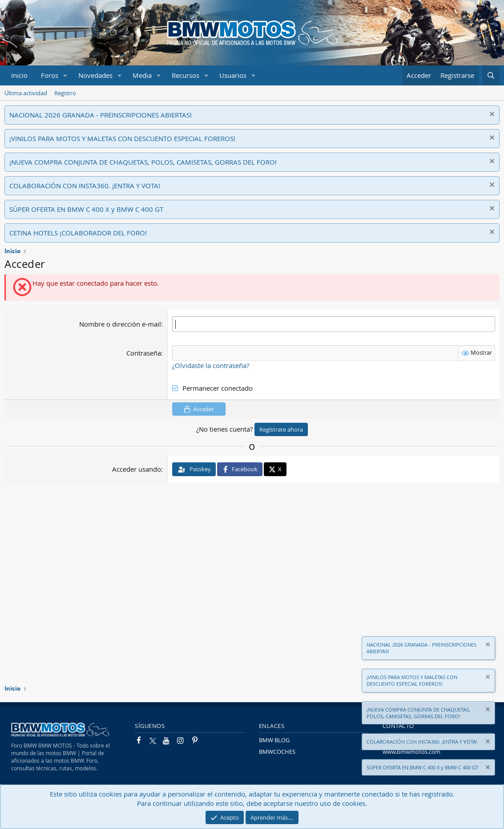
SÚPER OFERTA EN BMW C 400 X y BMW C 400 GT (86, 209)
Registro (65, 93)
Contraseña (144, 353)
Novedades (95, 75)
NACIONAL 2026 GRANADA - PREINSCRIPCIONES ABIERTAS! (101, 115)
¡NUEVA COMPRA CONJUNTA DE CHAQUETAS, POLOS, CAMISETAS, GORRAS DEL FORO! (143, 162)
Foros (50, 75)
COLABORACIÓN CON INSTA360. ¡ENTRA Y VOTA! (85, 186)
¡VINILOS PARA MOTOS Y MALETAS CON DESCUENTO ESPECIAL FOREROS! (122, 138)
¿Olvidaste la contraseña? (211, 365)
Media (142, 75)
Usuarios (233, 75)
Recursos (185, 75)
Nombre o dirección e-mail (120, 324)
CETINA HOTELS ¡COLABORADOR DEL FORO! (78, 233)
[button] (65, 75)
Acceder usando (137, 469)
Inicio (19, 75)
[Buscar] (491, 75)
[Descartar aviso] (491, 115)
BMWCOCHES (277, 752)
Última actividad (26, 93)
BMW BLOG (274, 740)
